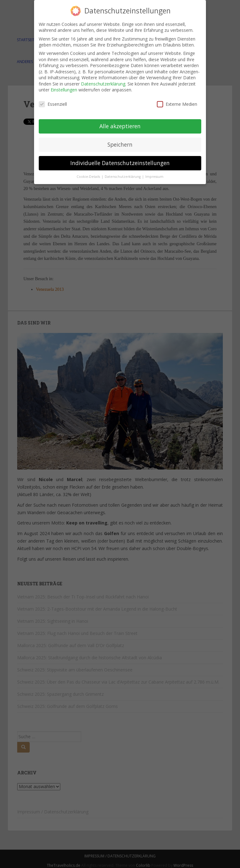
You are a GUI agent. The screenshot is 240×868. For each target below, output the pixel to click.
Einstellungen (64, 90)
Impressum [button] (154, 177)
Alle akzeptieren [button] (120, 126)
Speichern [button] (120, 144)
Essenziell (53, 104)
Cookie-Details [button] (89, 177)
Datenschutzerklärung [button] (123, 177)
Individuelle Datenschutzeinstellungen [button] (120, 163)
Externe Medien (177, 104)
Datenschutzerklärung (103, 84)
